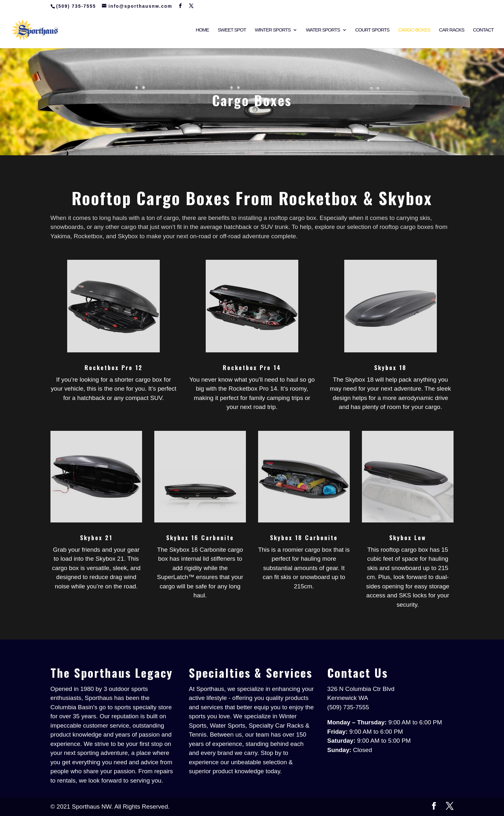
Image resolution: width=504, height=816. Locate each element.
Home (202, 30)
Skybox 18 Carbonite (304, 538)
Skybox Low (408, 538)
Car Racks (452, 30)
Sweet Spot (232, 30)
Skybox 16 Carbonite (200, 538)
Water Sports (323, 30)
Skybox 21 (96, 538)
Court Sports (372, 30)
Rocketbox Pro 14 (252, 367)
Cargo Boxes (414, 30)
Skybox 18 (390, 367)
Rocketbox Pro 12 (114, 367)
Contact (483, 30)
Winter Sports (273, 30)
